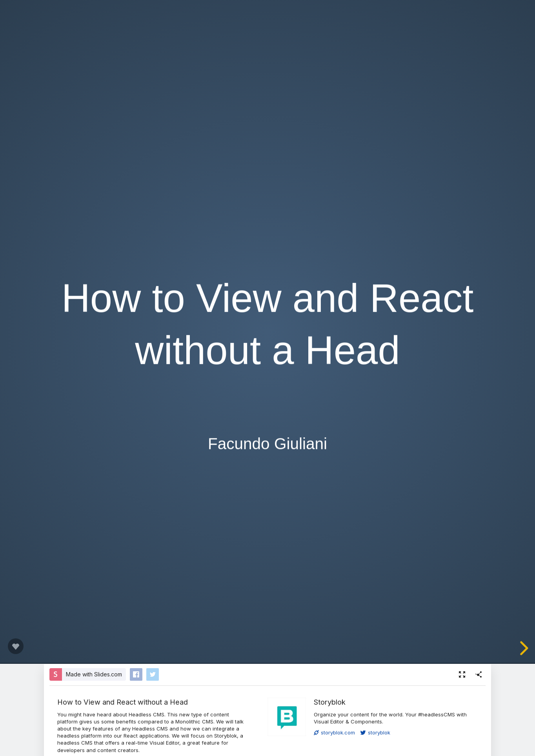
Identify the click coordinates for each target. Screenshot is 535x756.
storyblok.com (334, 732)
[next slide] (523, 648)
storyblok (375, 732)
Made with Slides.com (94, 674)
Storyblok (330, 702)
